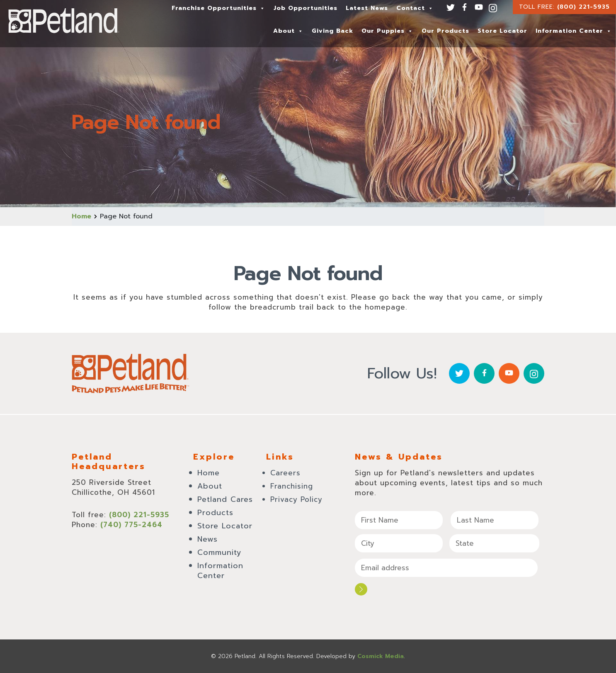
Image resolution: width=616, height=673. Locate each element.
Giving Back (332, 31)
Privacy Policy (296, 499)
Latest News (367, 8)
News (207, 539)
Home (81, 216)
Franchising (292, 486)
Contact (415, 8)
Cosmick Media (381, 656)
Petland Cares (225, 499)
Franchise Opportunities (218, 8)
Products (215, 513)
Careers (285, 473)
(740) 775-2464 (131, 525)
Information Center (574, 31)
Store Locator (502, 31)
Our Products (445, 31)
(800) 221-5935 (583, 7)
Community (219, 552)
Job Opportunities (306, 8)
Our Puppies (387, 31)
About (288, 31)
